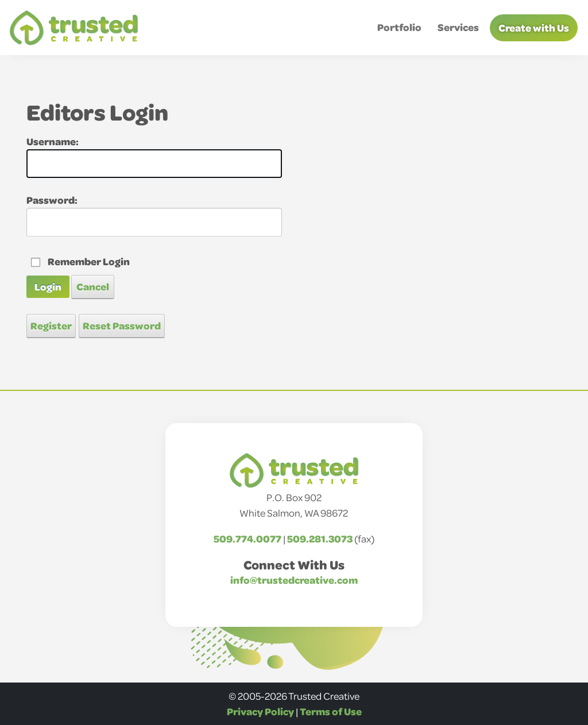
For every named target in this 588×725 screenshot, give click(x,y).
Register (51, 325)
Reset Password (122, 325)
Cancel (93, 286)
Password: (52, 200)
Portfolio (399, 27)
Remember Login (89, 261)
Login (48, 286)
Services (458, 27)
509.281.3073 (320, 538)
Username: (53, 141)
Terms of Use (331, 711)
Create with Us (534, 28)
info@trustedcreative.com (294, 580)
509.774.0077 (247, 538)
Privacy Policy (260, 711)
